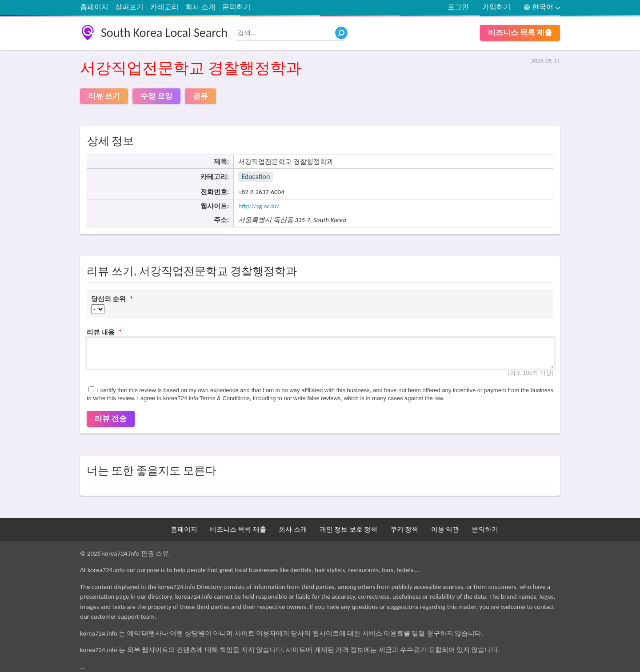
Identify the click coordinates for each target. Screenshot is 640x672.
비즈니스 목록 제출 (520, 33)
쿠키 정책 (404, 529)
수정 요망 (156, 96)
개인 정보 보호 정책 (348, 529)
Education (256, 177)
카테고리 (164, 7)
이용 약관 (445, 529)
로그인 (458, 7)
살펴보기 (129, 7)
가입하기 (496, 7)
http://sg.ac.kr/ (259, 206)
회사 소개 (200, 7)
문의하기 (236, 7)
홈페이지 (94, 7)
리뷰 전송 (111, 419)
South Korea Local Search (164, 33)
